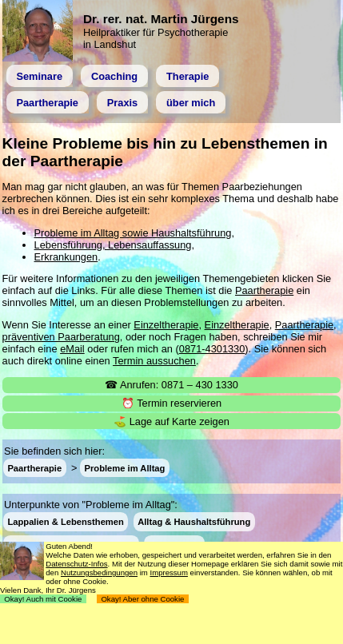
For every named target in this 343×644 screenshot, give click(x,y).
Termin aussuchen (154, 361)
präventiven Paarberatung (61, 337)
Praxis (122, 103)
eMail (72, 349)
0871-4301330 (212, 349)
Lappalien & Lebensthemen (65, 522)
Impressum (168, 572)
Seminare (39, 76)
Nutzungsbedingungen (99, 572)
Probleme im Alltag (125, 468)
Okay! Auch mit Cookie (43, 599)
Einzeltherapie (166, 325)
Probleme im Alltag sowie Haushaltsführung (133, 233)
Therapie (187, 76)
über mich (191, 103)
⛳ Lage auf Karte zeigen (171, 421)
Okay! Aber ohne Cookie (143, 599)
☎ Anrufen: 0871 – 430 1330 (171, 385)
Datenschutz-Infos (76, 564)
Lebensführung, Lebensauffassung (113, 245)
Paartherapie (47, 103)
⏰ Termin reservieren (171, 403)
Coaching (114, 76)
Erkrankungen (66, 257)
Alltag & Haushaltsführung (194, 522)
